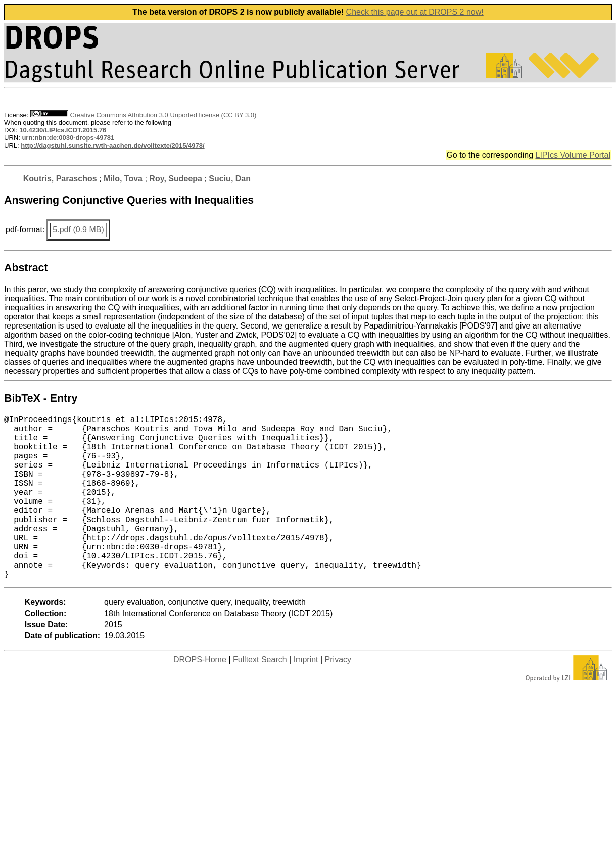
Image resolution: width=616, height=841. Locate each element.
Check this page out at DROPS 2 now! (415, 12)
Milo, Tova (123, 179)
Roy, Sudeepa (176, 179)
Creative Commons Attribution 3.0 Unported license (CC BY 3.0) (143, 115)
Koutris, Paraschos (60, 179)
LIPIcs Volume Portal (573, 155)
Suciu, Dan (230, 179)
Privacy (338, 696)
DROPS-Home (200, 696)
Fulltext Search (260, 696)
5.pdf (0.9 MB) (78, 230)
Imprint (306, 696)
